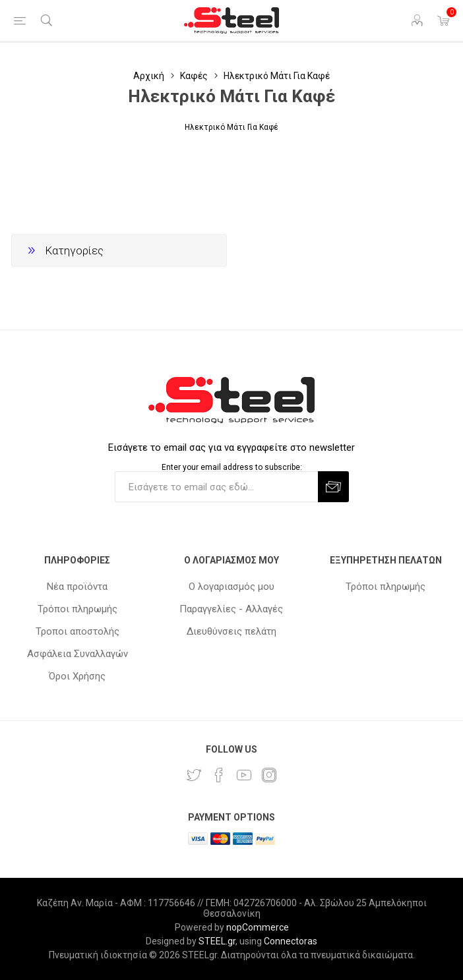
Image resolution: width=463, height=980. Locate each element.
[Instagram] (269, 775)
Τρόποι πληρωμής (77, 609)
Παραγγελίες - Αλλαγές (231, 609)
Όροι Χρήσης (77, 676)
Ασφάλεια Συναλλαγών (77, 654)
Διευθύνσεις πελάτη (231, 631)
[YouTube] (244, 775)
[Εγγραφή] (216, 487)
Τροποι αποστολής (77, 631)
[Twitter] (194, 775)
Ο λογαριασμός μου (231, 587)
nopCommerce (258, 927)
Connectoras (291, 941)
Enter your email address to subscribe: (232, 467)
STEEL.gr (217, 941)
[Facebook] (219, 775)
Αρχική (149, 76)
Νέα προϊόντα (77, 587)
